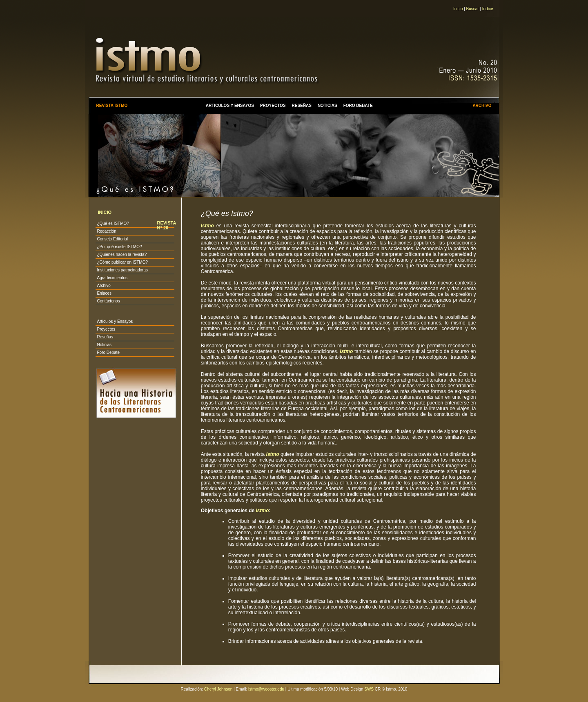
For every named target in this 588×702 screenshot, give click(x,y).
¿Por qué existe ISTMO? (119, 247)
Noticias (104, 345)
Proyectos (106, 329)
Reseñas (105, 337)
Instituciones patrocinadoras (122, 270)
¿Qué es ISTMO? (113, 223)
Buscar (473, 9)
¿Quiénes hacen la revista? (122, 254)
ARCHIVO (482, 106)
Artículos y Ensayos (115, 321)
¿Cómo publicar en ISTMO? (122, 262)
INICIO (105, 212)
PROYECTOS (273, 106)
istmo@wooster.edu (266, 689)
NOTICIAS (327, 106)
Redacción (106, 231)
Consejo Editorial (112, 239)
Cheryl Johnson (218, 689)
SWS (369, 689)
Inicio (458, 9)
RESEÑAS (302, 106)
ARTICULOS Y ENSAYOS (230, 106)
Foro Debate (108, 352)
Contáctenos (108, 301)
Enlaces (104, 293)
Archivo (104, 285)
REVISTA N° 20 (166, 225)
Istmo (346, 351)
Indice (488, 9)
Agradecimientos (112, 278)
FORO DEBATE (358, 106)
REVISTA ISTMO (112, 106)
